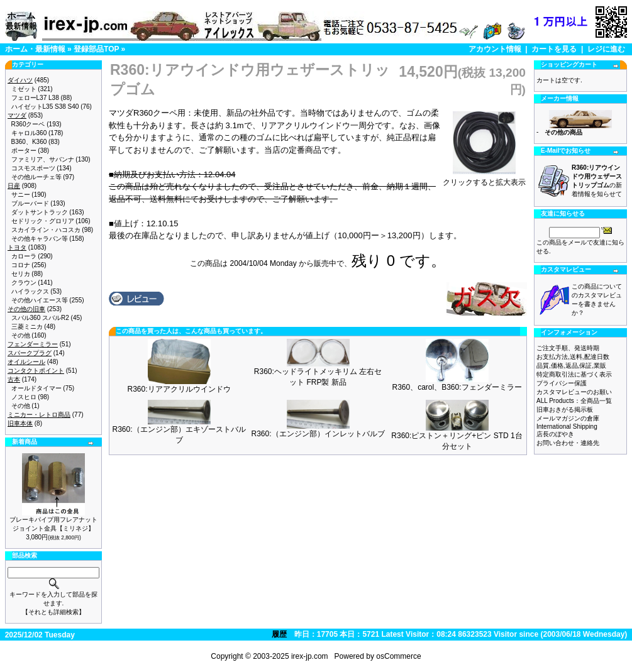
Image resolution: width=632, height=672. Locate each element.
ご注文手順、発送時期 (568, 348)
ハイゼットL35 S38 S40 (45, 107)
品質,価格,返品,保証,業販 (571, 366)
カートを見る (554, 49)
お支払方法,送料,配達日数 (573, 357)
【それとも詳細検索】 (53, 612)
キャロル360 (29, 133)
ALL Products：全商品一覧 (574, 401)
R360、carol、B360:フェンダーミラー (457, 387)
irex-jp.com (310, 656)
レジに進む (606, 49)
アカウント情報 (495, 49)
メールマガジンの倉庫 (568, 418)
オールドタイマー (36, 388)
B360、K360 (29, 142)
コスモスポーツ (33, 168)
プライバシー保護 (562, 383)
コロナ (21, 265)
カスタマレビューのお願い (574, 392)
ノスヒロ (24, 397)
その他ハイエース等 (40, 300)
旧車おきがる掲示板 (565, 410)
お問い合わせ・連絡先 (568, 443)
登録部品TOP (96, 49)
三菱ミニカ (27, 327)
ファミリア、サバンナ (43, 159)
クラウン (24, 283)
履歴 (279, 634)
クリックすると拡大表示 (484, 179)
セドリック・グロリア (43, 221)
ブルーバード (30, 203)
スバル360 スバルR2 (40, 318)
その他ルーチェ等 (36, 177)
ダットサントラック (40, 212)
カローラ (24, 256)
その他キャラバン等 (40, 239)
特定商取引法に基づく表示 (574, 374)
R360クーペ (28, 124)
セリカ (21, 274)
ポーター (24, 151)
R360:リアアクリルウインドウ (179, 389)
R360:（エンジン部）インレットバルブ (318, 434)
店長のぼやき (555, 434)
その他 (21, 335)
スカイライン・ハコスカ (46, 230)
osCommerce (398, 656)
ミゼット (24, 89)
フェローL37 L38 (35, 98)
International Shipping (567, 427)
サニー (21, 195)
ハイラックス (30, 291)
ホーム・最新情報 (35, 49)
